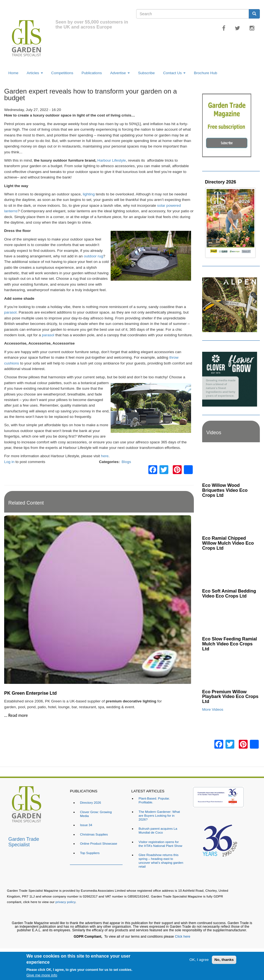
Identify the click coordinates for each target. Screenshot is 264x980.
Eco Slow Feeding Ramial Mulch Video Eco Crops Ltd (230, 644)
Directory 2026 (220, 182)
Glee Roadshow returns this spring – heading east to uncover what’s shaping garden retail (161, 861)
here (105, 456)
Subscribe (146, 73)
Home (13, 73)
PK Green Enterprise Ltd (30, 693)
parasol (10, 312)
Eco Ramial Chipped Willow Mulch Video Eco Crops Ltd (228, 543)
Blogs (126, 462)
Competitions (62, 73)
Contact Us (174, 73)
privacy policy (65, 902)
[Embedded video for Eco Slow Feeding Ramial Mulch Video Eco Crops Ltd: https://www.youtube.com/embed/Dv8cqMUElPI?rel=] (231, 618)
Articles (35, 73)
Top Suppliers (90, 853)
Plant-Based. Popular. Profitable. (154, 800)
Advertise (120, 73)
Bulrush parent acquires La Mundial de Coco (158, 830)
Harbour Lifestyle (112, 160)
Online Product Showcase (99, 843)
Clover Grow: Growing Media (96, 814)
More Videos (213, 709)
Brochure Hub (205, 73)
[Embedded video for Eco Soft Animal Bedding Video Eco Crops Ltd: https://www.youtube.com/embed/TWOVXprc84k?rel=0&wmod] (231, 570)
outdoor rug (93, 256)
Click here (183, 937)
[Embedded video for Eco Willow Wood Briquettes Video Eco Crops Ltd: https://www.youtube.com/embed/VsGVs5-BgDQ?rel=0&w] (231, 464)
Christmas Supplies (94, 834)
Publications (92, 73)
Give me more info (42, 975)
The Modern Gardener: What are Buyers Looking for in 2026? (159, 815)
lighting (89, 194)
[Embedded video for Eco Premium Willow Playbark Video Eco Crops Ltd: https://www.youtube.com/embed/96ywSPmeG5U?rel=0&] (231, 670)
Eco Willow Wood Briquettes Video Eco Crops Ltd (225, 490)
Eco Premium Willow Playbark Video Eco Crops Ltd (230, 697)
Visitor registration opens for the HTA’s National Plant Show (160, 844)
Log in (9, 462)
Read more (18, 715)
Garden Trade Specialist (24, 841)
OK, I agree (199, 960)
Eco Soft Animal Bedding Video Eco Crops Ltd (229, 593)
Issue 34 (86, 825)
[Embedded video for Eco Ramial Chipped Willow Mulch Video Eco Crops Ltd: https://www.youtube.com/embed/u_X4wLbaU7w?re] (231, 517)
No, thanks (224, 960)
